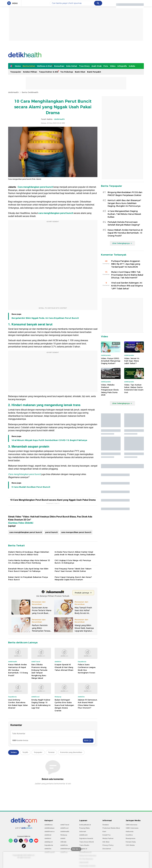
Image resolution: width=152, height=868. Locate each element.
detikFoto (64, 845)
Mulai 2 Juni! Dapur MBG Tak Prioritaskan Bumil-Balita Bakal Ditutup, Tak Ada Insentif (127, 275)
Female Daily (131, 842)
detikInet (48, 835)
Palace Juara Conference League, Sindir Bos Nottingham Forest (87, 669)
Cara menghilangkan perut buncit (35, 187)
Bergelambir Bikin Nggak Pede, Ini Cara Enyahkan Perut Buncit (45, 318)
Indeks (132, 66)
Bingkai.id (83, 849)
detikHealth (13, 92)
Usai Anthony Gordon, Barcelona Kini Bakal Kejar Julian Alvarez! (18, 704)
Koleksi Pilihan (30, 72)
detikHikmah (65, 849)
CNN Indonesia (131, 825)
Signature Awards (86, 838)
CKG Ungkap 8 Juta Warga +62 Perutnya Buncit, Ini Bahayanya (73, 562)
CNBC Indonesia (132, 828)
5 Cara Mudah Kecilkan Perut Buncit (31, 487)
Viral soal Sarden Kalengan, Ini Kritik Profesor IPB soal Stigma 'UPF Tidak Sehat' (127, 286)
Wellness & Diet (45, 66)
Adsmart (83, 831)
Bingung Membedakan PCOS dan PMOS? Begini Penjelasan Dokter (125, 194)
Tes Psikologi (67, 72)
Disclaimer (107, 849)
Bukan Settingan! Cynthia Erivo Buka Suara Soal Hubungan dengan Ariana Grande (64, 705)
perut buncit (52, 532)
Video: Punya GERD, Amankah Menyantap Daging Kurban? (111, 361)
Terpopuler (16, 72)
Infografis (122, 66)
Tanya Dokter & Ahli (49, 72)
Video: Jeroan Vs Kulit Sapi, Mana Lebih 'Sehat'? (132, 361)
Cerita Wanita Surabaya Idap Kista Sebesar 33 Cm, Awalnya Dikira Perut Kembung (29, 562)
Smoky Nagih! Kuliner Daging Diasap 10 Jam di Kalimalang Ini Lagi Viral (41, 704)
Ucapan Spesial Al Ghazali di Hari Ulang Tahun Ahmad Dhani (64, 667)
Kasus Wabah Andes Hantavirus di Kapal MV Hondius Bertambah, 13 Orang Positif (18, 670)
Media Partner (108, 838)
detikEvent (83, 835)
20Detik (63, 842)
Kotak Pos (107, 835)
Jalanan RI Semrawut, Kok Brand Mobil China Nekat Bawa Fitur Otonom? (88, 704)
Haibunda (130, 831)
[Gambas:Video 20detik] (21, 523)
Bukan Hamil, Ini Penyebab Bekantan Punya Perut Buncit (28, 578)
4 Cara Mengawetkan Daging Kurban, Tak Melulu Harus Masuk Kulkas (124, 214)
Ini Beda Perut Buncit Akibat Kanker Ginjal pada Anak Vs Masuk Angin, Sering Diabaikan (75, 553)
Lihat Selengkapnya (122, 243)
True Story (84, 66)
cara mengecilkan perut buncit (76, 532)
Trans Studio (84, 845)
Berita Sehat (29, 66)
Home (18, 66)
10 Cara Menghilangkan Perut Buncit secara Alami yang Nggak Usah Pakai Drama (53, 500)
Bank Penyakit (94, 72)
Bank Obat (80, 72)
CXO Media (130, 845)
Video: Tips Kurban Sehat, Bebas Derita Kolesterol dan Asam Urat (134, 389)
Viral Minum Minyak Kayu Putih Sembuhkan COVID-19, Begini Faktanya (49, 440)
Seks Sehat (72, 66)
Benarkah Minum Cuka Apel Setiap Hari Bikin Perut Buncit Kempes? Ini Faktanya (28, 570)
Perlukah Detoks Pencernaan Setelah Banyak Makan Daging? (124, 224)
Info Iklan (106, 842)
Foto (106, 66)
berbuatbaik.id (85, 825)
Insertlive (129, 835)
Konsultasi (59, 66)
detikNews (49, 825)
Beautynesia (131, 838)
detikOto (48, 849)
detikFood (64, 828)
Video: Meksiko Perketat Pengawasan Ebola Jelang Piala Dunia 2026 (110, 390)
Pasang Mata (84, 828)
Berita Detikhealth (30, 92)
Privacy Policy (108, 845)
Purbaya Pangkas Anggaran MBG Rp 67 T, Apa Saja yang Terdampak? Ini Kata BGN (126, 264)
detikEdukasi (49, 828)
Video (113, 66)
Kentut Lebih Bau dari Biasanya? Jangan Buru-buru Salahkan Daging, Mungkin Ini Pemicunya (124, 203)
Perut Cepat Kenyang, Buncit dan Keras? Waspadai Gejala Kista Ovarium (73, 578)
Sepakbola (49, 845)
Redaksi (106, 825)
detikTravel (65, 825)
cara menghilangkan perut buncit (56, 213)
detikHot (48, 838)
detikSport (49, 842)
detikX (63, 838)
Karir (104, 831)
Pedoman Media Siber (111, 828)
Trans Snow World (87, 842)
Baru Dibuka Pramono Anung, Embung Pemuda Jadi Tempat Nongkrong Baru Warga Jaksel (39, 671)
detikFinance (49, 831)
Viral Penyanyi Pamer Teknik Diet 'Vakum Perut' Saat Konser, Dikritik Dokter (73, 570)
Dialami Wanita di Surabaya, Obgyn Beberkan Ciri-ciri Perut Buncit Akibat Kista (29, 553)
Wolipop (64, 835)
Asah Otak (97, 66)
